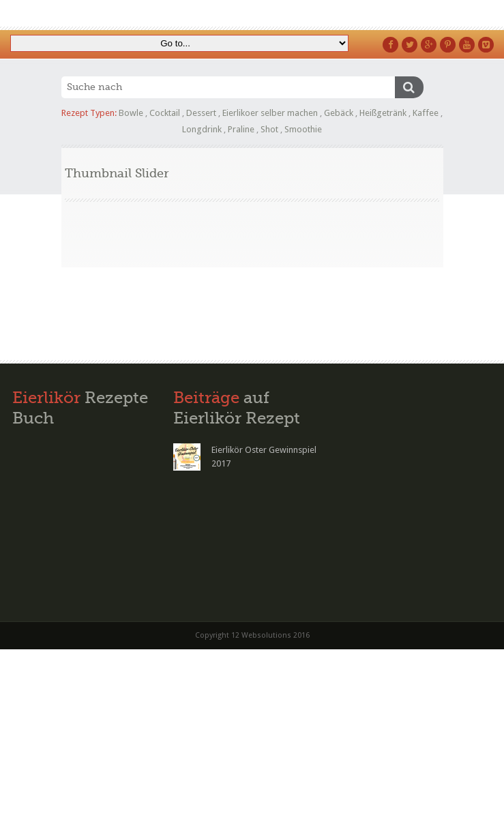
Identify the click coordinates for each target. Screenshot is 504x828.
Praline (241, 129)
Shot (269, 129)
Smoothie (303, 129)
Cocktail (165, 113)
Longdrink (202, 129)
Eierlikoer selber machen (270, 113)
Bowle (131, 113)
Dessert (201, 113)
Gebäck (339, 113)
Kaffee (426, 113)
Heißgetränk (383, 113)
